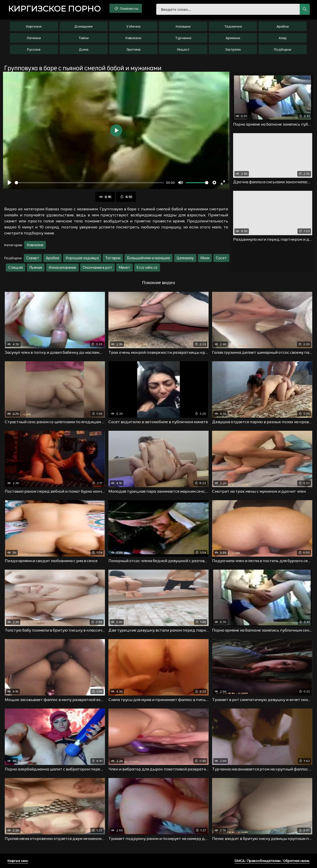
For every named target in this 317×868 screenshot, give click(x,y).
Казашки (183, 26)
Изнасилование (62, 267)
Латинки (34, 38)
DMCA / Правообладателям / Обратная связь (272, 861)
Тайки (84, 38)
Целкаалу (185, 258)
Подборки (283, 49)
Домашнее (84, 26)
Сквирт (33, 258)
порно (54, 9)
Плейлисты (126, 8)
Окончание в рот (97, 267)
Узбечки (133, 26)
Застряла (233, 49)
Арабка (52, 258)
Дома (84, 49)
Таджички (233, 26)
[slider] (89, 183)
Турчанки (183, 38)
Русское (34, 49)
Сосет (221, 258)
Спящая (16, 267)
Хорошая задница (82, 258)
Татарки (113, 258)
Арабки (283, 26)
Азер (283, 38)
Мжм (205, 258)
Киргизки (34, 26)
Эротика (133, 49)
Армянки (233, 38)
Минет (124, 267)
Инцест (183, 49)
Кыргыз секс (18, 861)
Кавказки (133, 38)
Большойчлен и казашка (148, 258)
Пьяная (36, 267)
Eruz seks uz (147, 267)
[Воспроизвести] (10, 183)
